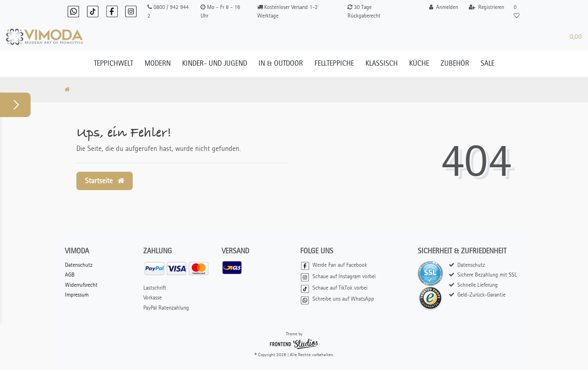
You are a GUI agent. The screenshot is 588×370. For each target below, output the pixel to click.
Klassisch (382, 63)
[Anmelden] (444, 7)
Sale (488, 63)
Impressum (77, 295)
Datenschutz (79, 265)
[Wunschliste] (516, 11)
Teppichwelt (114, 63)
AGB (70, 275)
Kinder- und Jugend (215, 63)
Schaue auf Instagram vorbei (338, 276)
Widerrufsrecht (81, 285)
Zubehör (455, 63)
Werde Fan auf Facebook (334, 265)
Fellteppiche (334, 63)
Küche (419, 63)
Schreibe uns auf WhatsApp (337, 299)
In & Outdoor (281, 63)
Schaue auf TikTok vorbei (334, 288)
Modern (158, 63)
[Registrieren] (487, 7)
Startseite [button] (105, 181)
